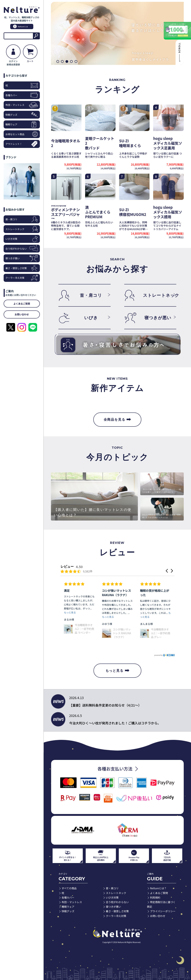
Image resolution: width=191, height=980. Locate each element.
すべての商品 (69, 888)
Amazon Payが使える (134, 855)
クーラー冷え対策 (22, 278)
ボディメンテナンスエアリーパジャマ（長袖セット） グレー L (84, 639)
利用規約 (155, 897)
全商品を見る (117, 420)
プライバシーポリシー (163, 911)
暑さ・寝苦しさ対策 (22, 268)
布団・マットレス (22, 105)
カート (30, 54)
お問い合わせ (158, 916)
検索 (36, 36)
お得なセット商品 (22, 134)
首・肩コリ (22, 219)
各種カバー (22, 95)
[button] (58, 61)
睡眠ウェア (22, 124)
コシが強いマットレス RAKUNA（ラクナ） (160, 633)
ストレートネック (22, 229)
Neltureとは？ (158, 888)
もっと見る (117, 671)
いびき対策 (22, 239)
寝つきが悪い (22, 258)
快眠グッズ (22, 115)
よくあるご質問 (159, 893)
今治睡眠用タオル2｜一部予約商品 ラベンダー (122, 629)
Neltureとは (20, 26)
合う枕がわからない (22, 249)
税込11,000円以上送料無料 (101, 855)
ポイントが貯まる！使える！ (68, 855)
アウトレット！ (22, 144)
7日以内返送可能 (167, 855)
